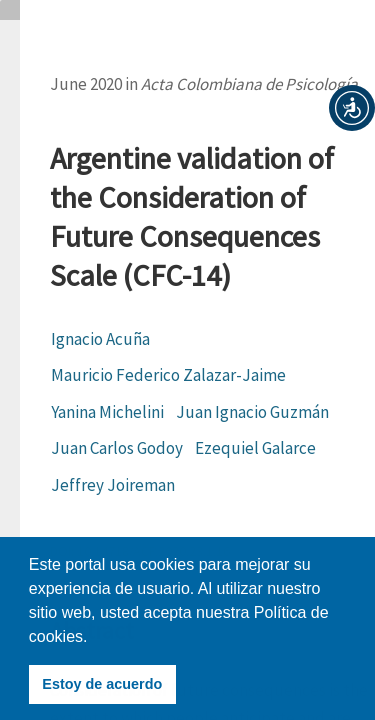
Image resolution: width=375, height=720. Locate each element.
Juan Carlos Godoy (117, 448)
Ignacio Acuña (100, 339)
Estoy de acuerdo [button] (102, 684)
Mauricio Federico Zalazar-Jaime (168, 375)
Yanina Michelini (107, 412)
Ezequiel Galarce (255, 448)
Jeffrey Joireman (113, 485)
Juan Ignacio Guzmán (252, 412)
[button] (352, 108)
